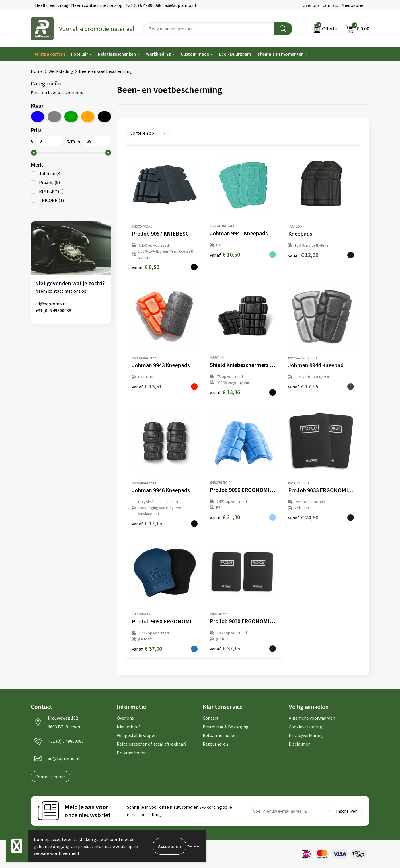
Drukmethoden (132, 753)
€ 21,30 (225, 517)
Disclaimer (299, 744)
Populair (79, 54)
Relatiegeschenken (117, 54)
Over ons (311, 5)
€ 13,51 (147, 386)
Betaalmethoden (220, 735)
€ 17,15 (303, 386)
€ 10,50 (225, 254)
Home (37, 71)
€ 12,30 (303, 255)
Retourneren (215, 744)
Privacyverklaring (306, 735)
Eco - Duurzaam (235, 54)
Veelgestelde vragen (137, 735)
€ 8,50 (146, 267)
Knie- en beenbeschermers (57, 92)
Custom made (195, 54)
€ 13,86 (225, 392)
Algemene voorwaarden (312, 718)
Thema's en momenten (280, 54)
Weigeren (194, 846)
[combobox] (209, 29)
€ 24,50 (303, 517)
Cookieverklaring (306, 727)
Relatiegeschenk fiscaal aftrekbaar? (152, 744)
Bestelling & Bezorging (226, 727)
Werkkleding (158, 54)
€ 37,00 (147, 649)
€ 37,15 (225, 648)
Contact (331, 5)
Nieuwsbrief (353, 5)
